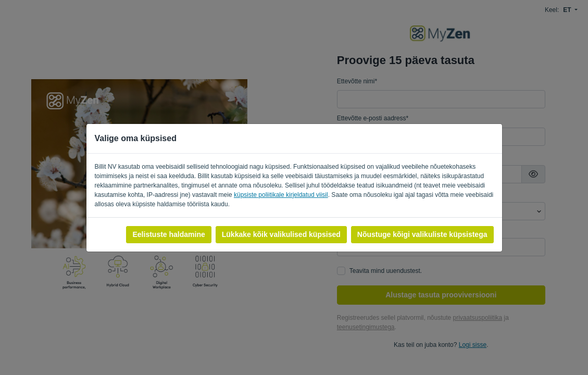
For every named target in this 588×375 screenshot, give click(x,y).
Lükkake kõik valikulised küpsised (281, 234)
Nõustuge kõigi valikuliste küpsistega (422, 234)
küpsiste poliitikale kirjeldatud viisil (281, 195)
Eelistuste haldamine (168, 234)
